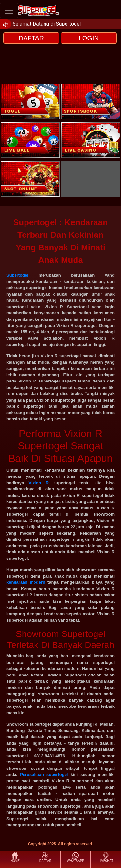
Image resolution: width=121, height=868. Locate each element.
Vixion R (39, 483)
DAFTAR (31, 38)
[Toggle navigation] (9, 10)
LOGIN (89, 38)
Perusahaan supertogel (44, 774)
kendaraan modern (26, 582)
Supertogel (17, 275)
